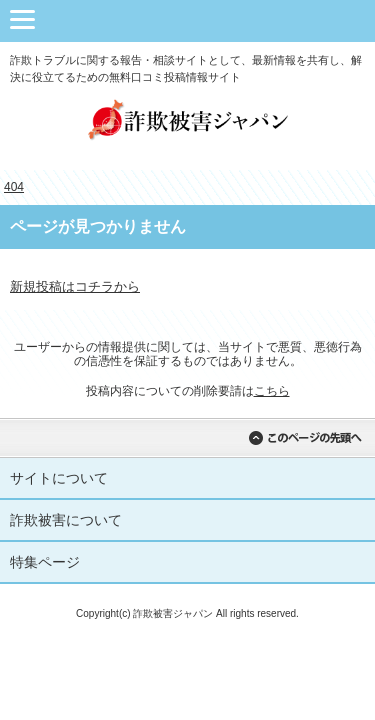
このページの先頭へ (305, 438)
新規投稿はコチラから (75, 286)
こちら (272, 391)
